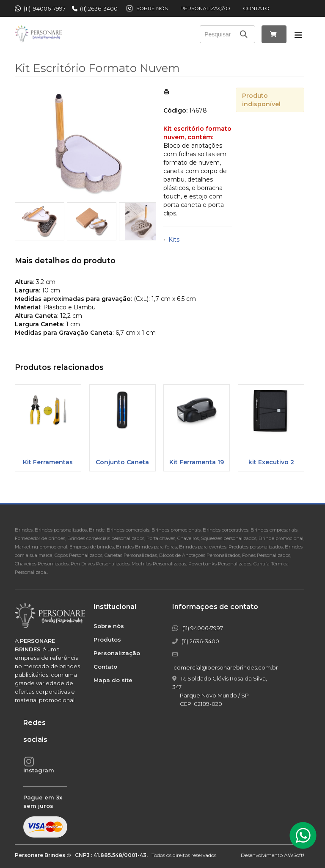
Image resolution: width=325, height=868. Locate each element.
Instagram (39, 770)
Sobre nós (152, 8)
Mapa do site (113, 680)
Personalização (205, 8)
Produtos (107, 639)
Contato (256, 8)
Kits (174, 240)
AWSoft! (294, 855)
